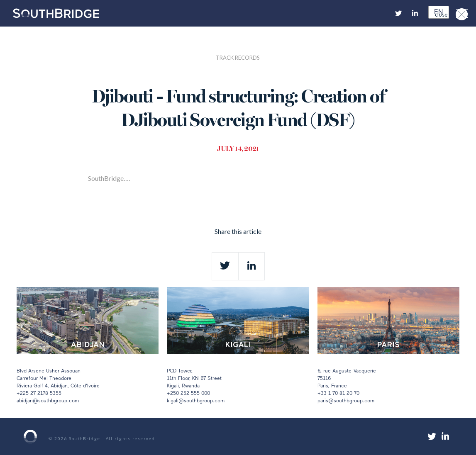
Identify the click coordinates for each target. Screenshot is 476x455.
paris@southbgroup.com (346, 401)
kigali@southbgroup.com (196, 401)
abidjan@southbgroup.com (48, 401)
